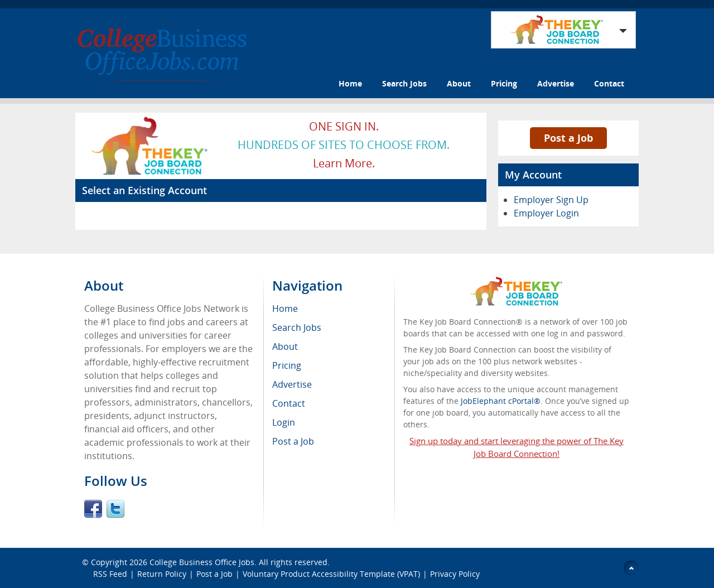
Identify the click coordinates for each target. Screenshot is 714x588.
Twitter (115, 509)
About (459, 83)
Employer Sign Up (551, 200)
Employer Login (546, 213)
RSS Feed (110, 574)
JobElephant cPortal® (501, 401)
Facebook (93, 509)
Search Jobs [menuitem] (297, 327)
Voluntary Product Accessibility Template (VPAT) (331, 574)
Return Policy (162, 574)
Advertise (556, 83)
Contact (609, 83)
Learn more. (344, 163)
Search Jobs (404, 83)
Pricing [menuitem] (287, 365)
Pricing (504, 83)
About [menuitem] (285, 346)
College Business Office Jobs (202, 562)
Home (350, 83)
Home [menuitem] (285, 309)
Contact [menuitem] (289, 403)
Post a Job (568, 138)
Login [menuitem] (284, 422)
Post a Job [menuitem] (293, 441)
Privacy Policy (456, 574)
